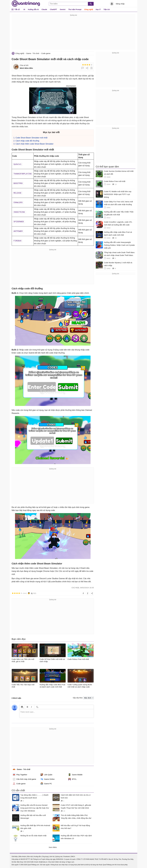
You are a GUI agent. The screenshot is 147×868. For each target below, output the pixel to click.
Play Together (20, 775)
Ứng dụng (45, 857)
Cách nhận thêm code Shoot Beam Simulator (35, 144)
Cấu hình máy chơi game (24, 779)
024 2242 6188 (29, 862)
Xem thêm (53, 847)
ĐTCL (72, 779)
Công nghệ (88, 9)
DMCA (73, 857)
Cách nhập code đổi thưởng (27, 141)
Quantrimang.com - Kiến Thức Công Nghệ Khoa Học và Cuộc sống (26, 4)
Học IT (98, 9)
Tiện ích (107, 9)
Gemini (63, 9)
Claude (44, 9)
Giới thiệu (15, 857)
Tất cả (17, 9)
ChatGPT (53, 9)
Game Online (48, 779)
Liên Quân (46, 775)
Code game (46, 53)
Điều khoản (22, 857)
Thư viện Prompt (75, 9)
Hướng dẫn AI (33, 9)
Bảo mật (30, 857)
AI (24, 9)
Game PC (46, 784)
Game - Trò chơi (33, 53)
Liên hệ (52, 857)
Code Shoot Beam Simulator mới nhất (32, 138)
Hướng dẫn (37, 857)
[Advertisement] (74, 33)
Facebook (67, 857)
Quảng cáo (59, 857)
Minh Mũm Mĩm (26, 68)
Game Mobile (75, 775)
